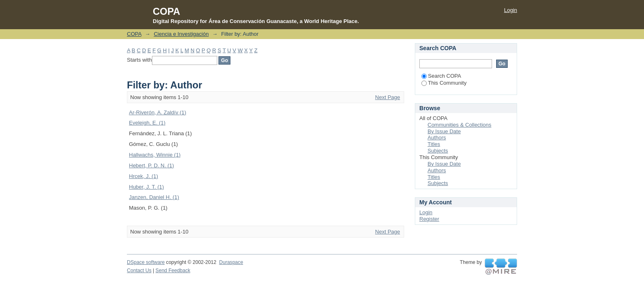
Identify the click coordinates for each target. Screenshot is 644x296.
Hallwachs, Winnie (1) (155, 155)
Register (429, 219)
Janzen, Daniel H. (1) (154, 197)
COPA (134, 34)
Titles (434, 144)
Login (511, 10)
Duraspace (231, 262)
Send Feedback (173, 271)
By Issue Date (444, 131)
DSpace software (146, 262)
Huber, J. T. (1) (146, 187)
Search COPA (441, 76)
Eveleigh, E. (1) (147, 123)
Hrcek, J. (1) (144, 176)
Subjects (438, 151)
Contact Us (139, 271)
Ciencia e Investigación (181, 34)
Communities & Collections (459, 125)
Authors (437, 138)
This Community (444, 83)
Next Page (388, 97)
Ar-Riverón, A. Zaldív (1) (158, 112)
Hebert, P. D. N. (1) (152, 165)
